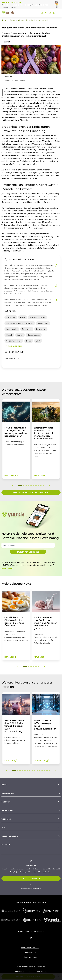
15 (49, 771)
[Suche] (42, 13)
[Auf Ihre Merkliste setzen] (54, 13)
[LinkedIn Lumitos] (31, 938)
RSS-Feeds (6, 845)
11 (40, 771)
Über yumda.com (31, 957)
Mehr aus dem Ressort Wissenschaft (31, 492)
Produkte (6, 802)
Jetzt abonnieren (31, 878)
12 (42, 771)
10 (43, 485)
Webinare (6, 819)
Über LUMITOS (30, 952)
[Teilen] (46, 13)
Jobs (4, 828)
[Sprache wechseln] (50, 13)
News (4, 785)
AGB (30, 972)
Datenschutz (42, 972)
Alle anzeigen (13, 346)
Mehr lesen (9, 568)
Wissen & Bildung (10, 836)
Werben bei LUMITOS (30, 948)
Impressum (19, 972)
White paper (7, 810)
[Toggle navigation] (59, 13)
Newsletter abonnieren (28, 552)
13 (45, 771)
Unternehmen (8, 793)
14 (47, 771)
